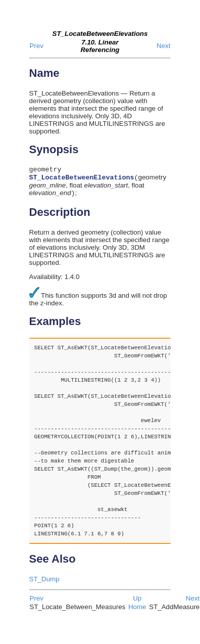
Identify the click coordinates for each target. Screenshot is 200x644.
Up (137, 602)
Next (163, 46)
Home (137, 610)
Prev (37, 46)
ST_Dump (44, 583)
